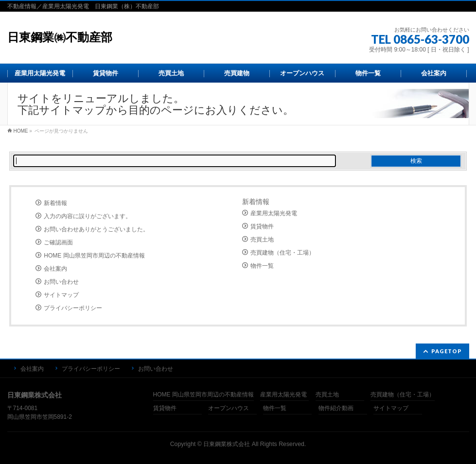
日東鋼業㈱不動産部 (60, 37)
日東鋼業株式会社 (227, 444)
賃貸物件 (262, 226)
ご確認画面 (58, 242)
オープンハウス (229, 408)
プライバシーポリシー (73, 308)
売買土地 (262, 240)
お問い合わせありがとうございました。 (96, 229)
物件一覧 (262, 266)
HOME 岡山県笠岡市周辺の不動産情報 (94, 256)
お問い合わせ (61, 282)
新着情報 (55, 203)
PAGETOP (447, 351)
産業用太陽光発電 (274, 213)
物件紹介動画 (336, 408)
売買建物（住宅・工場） (282, 253)
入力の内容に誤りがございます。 (88, 216)
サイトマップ (61, 295)
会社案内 (55, 269)
